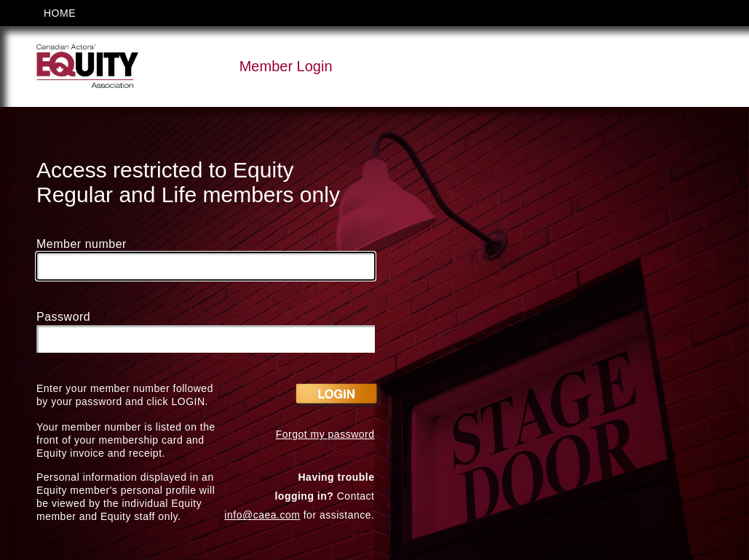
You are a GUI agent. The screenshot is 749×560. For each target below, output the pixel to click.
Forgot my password (325, 434)
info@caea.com (262, 515)
